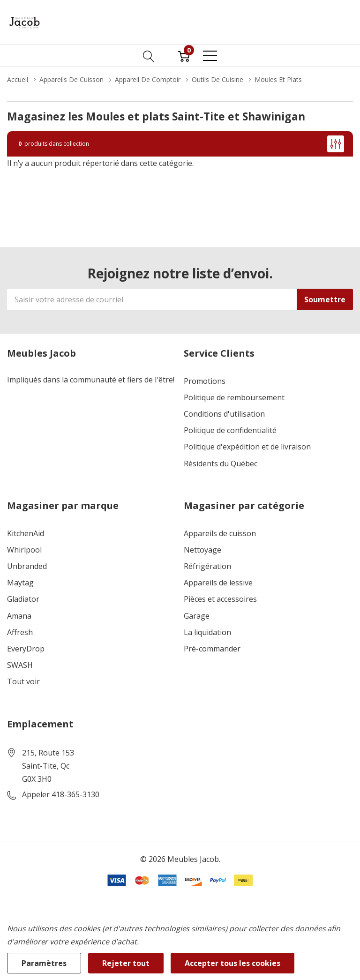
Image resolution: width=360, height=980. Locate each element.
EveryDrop (26, 649)
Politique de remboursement (234, 398)
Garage (197, 616)
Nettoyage (202, 550)
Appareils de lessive (218, 583)
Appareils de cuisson (220, 534)
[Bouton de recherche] (149, 56)
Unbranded (27, 566)
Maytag (20, 583)
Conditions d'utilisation (224, 414)
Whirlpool (24, 550)
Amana (19, 616)
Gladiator (23, 599)
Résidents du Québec (221, 464)
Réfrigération (207, 566)
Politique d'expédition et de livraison (247, 447)
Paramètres (44, 963)
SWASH (20, 665)
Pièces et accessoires (220, 599)
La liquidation (207, 632)
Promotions (205, 381)
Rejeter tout (126, 963)
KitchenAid (26, 534)
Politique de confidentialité (230, 430)
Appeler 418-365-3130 (61, 795)
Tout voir (23, 682)
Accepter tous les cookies (232, 963)
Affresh (20, 632)
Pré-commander (212, 649)
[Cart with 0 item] (184, 56)
